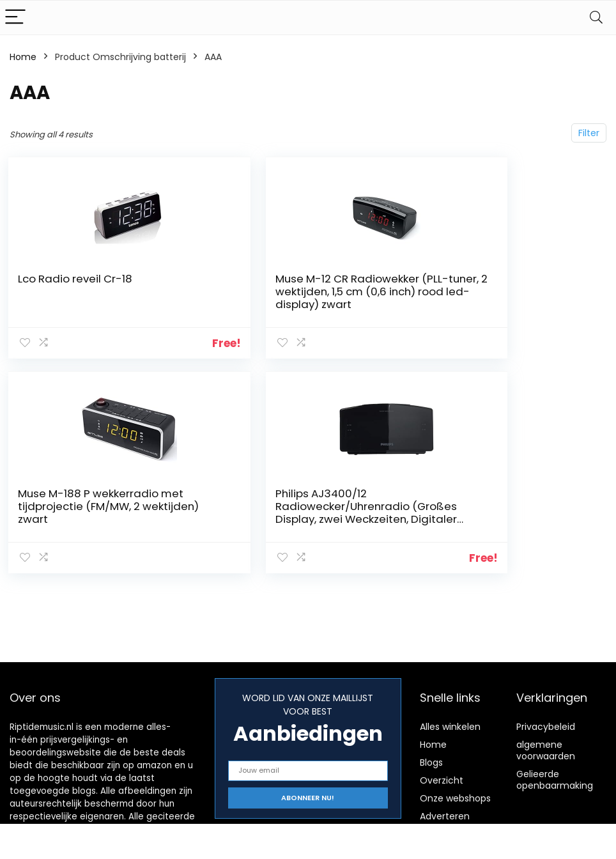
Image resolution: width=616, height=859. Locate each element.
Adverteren (445, 816)
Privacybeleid (546, 727)
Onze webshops (455, 798)
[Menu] (15, 18)
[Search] (596, 18)
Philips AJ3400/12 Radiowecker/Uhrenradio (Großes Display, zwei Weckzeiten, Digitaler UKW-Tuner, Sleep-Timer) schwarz (96, 516)
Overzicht (442, 780)
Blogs (431, 762)
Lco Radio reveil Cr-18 (76, 279)
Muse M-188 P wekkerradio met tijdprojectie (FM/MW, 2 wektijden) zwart (503, 291)
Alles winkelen (450, 727)
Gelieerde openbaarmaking (555, 780)
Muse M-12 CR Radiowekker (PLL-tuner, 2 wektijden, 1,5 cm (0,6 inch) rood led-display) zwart (302, 298)
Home (23, 57)
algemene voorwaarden (546, 750)
